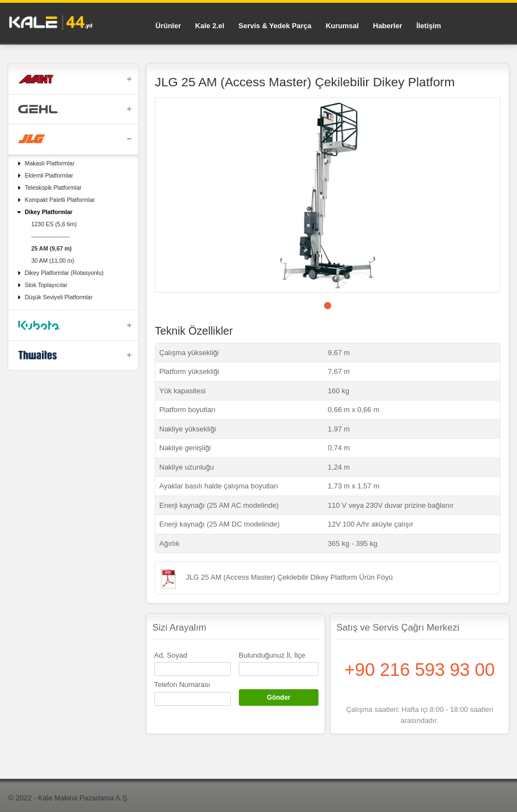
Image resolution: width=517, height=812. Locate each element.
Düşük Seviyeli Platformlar (59, 297)
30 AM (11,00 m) (53, 261)
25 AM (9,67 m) (51, 248)
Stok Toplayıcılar (46, 285)
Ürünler (168, 26)
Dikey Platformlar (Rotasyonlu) (64, 273)
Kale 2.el (210, 26)
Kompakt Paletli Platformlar (60, 200)
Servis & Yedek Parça (275, 26)
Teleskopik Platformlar (53, 188)
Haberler (388, 26)
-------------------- (50, 236)
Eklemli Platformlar (49, 175)
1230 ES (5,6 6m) (54, 224)
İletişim (429, 26)
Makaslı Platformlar (50, 163)
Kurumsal (342, 26)
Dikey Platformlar (49, 212)
